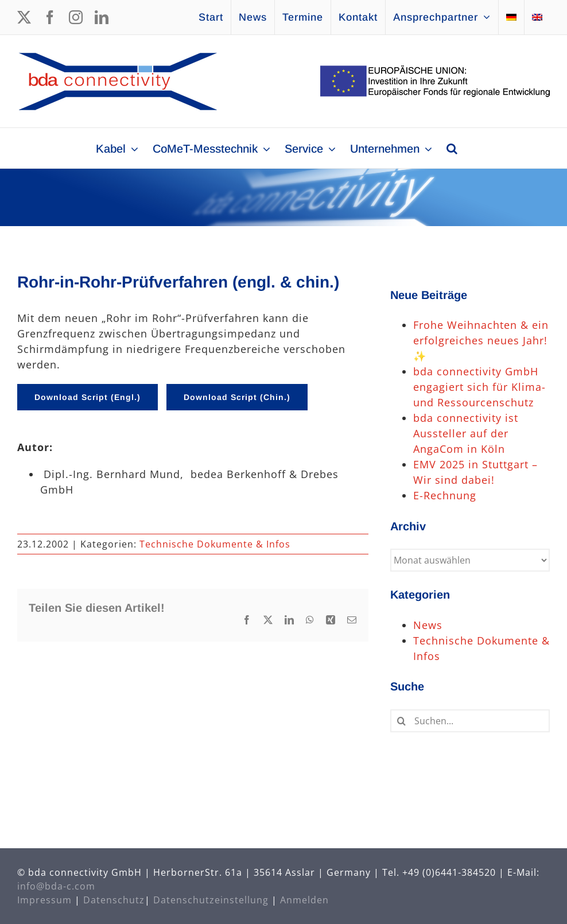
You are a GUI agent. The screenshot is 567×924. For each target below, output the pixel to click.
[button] (452, 148)
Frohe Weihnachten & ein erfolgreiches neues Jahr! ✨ (481, 340)
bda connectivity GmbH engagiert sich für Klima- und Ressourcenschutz (479, 387)
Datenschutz (114, 900)
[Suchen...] (470, 721)
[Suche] (402, 721)
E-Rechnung (445, 495)
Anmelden (304, 900)
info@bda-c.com (56, 886)
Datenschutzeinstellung (211, 900)
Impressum (44, 900)
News (428, 625)
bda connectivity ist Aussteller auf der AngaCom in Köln (466, 433)
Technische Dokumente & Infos (215, 544)
